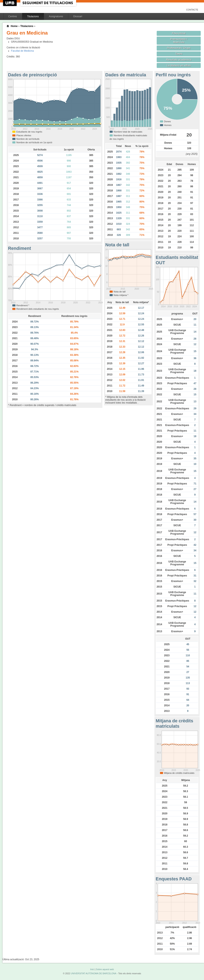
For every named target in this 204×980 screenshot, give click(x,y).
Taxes (179, 54)
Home (14, 26)
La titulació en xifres (179, 65)
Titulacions (33, 16)
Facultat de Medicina (23, 51)
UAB (10, 3)
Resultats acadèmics (179, 60)
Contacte (192, 10)
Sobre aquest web (105, 969)
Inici (92, 969)
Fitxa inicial (179, 33)
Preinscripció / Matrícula (179, 41)
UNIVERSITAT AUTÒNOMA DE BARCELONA (93, 973)
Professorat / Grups (179, 48)
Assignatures (56, 16)
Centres (13, 16)
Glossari (78, 16)
